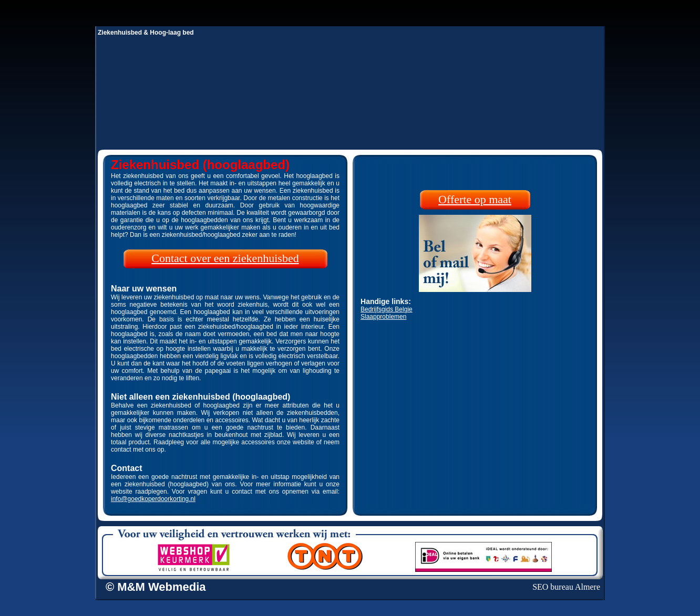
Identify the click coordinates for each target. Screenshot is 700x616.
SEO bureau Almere (566, 587)
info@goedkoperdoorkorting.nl (153, 499)
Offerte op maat (475, 199)
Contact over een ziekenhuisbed (225, 258)
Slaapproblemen (383, 317)
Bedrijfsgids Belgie (387, 309)
